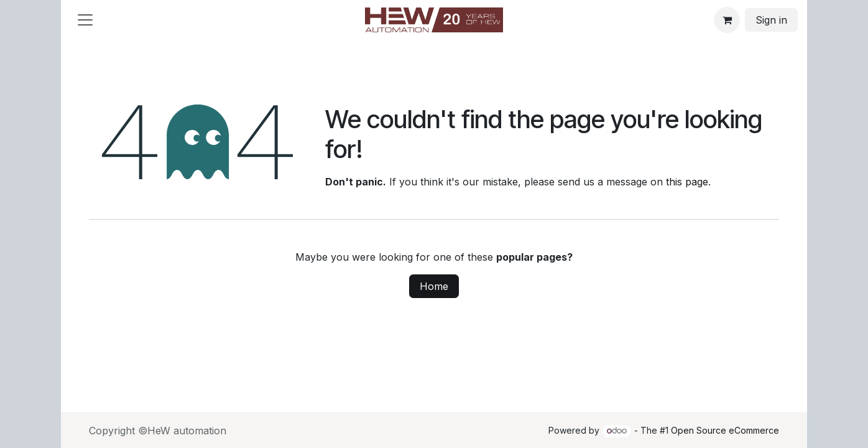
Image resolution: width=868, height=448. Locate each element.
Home (434, 286)
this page (687, 182)
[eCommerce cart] (727, 20)
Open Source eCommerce (725, 430)
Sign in (771, 20)
